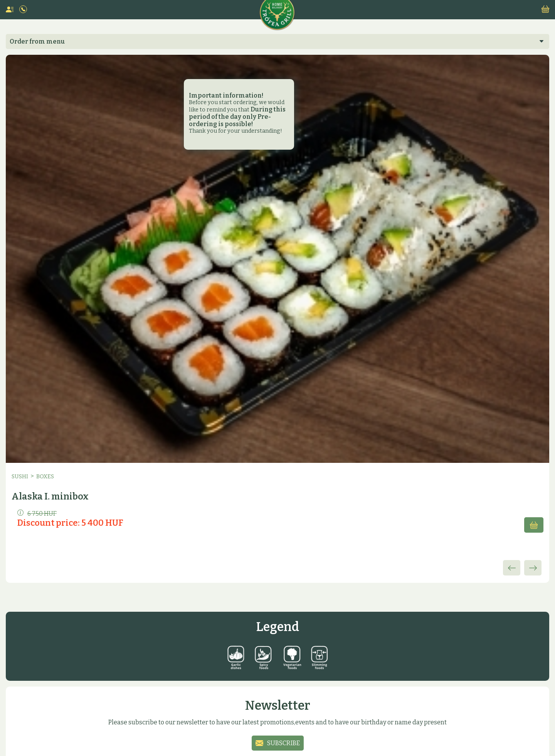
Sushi (20, 477)
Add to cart (534, 525)
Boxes (45, 477)
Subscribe (283, 743)
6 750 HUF (37, 513)
